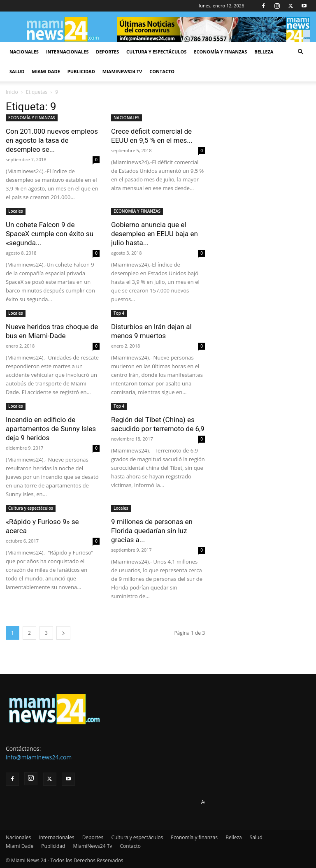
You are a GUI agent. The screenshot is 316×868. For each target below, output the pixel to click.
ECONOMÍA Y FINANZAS (32, 118)
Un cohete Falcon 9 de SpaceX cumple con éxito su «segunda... (50, 234)
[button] (300, 52)
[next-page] (63, 633)
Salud (17, 71)
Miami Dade (46, 71)
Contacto (162, 71)
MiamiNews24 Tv (122, 71)
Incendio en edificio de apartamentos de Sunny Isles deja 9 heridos (51, 429)
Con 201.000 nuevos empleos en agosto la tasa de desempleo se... (52, 140)
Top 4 (119, 313)
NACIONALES (127, 118)
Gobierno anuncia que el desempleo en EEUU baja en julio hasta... (155, 234)
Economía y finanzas (220, 52)
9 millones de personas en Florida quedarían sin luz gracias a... (152, 531)
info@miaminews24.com (39, 757)
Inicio (12, 92)
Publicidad (81, 71)
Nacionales (24, 52)
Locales (16, 211)
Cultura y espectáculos (156, 52)
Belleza (264, 52)
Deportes (107, 52)
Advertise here (218, 802)
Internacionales (67, 52)
